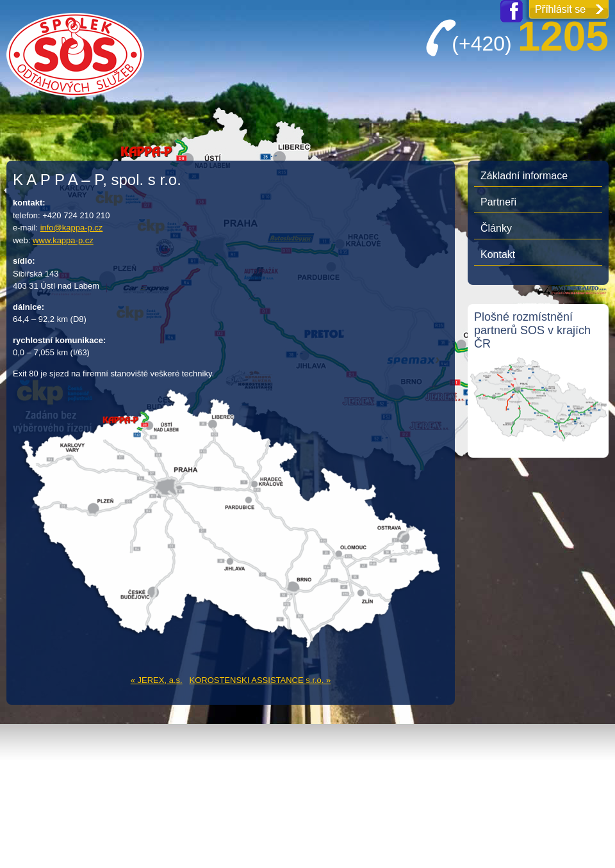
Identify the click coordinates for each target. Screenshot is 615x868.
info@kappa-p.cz (72, 228)
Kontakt (498, 254)
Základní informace (524, 176)
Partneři (498, 202)
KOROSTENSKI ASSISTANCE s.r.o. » (260, 680)
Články (496, 228)
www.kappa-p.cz (63, 240)
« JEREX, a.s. (157, 680)
